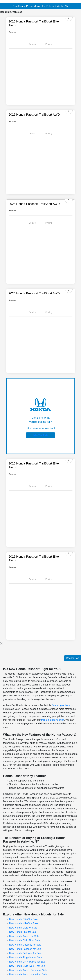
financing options (61, 705)
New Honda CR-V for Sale (23, 919)
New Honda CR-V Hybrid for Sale (27, 962)
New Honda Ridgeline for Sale (25, 957)
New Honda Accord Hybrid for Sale (28, 974)
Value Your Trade (40, 435)
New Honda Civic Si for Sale (24, 940)
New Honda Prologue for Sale (25, 953)
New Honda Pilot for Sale (23, 932)
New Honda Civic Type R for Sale (27, 966)
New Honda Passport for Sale (25, 949)
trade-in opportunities (53, 720)
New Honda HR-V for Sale (23, 923)
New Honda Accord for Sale (24, 936)
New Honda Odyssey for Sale (25, 945)
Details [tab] (32, 44)
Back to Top (73, 658)
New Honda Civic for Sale (23, 928)
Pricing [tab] (49, 44)
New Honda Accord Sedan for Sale (28, 970)
